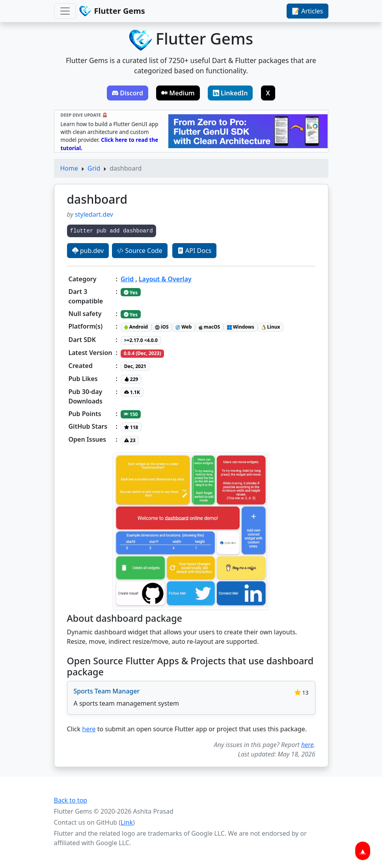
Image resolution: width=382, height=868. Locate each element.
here (89, 729)
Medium (178, 93)
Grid (94, 168)
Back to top (71, 800)
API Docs (194, 251)
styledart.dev (94, 214)
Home (69, 168)
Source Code (140, 251)
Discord (128, 93)
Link (127, 822)
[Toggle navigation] (65, 11)
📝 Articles (307, 11)
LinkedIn (230, 93)
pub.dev (88, 251)
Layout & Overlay (165, 279)
